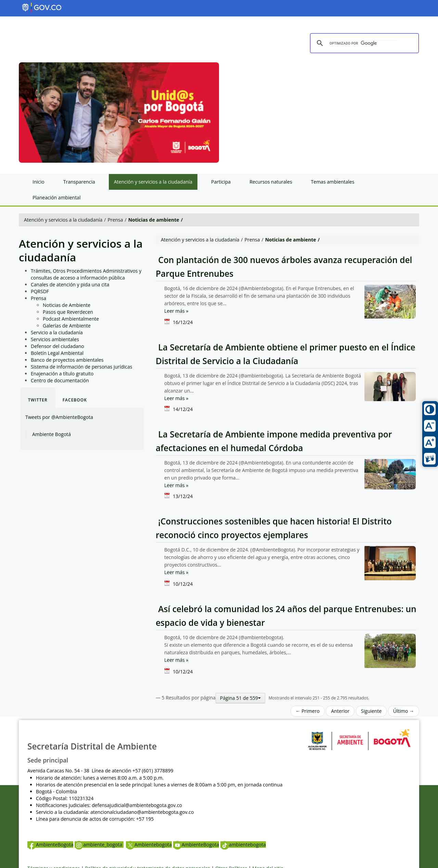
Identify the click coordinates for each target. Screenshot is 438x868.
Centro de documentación (60, 380)
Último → (404, 711)
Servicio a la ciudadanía (57, 332)
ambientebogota (243, 845)
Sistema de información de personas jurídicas (81, 367)
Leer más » (176, 311)
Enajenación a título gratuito (62, 374)
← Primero (308, 711)
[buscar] (363, 44)
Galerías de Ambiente (67, 326)
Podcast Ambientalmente (71, 319)
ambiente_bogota (99, 845)
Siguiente (371, 711)
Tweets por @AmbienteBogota (59, 417)
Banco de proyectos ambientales (67, 360)
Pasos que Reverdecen (68, 312)
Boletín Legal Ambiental (57, 353)
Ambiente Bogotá (51, 434)
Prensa (115, 220)
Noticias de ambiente (154, 220)
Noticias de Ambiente (67, 305)
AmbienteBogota (50, 845)
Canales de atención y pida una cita (70, 284)
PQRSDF (40, 291)
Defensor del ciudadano (57, 346)
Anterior (340, 711)
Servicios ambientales (55, 339)
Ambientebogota (149, 845)
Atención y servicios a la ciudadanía (63, 220)
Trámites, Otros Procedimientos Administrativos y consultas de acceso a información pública (86, 274)
